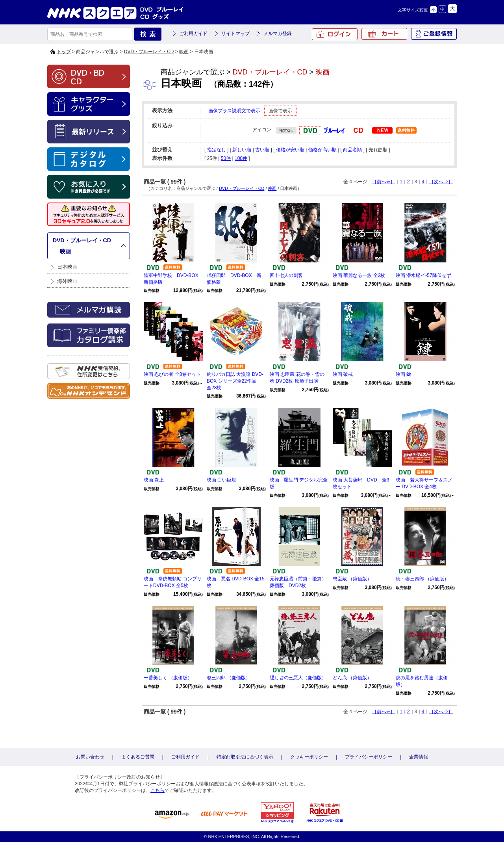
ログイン (335, 34)
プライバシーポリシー (369, 757)
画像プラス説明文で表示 (234, 111)
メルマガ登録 (278, 33)
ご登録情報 (434, 34)
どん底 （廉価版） (352, 678)
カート (384, 34)
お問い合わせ (90, 757)
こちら (157, 790)
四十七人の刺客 (286, 275)
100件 (241, 158)
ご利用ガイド (193, 33)
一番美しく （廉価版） (168, 678)
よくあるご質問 (138, 757)
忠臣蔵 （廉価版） (352, 579)
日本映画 (67, 267)
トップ (64, 52)
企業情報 (419, 757)
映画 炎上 (154, 480)
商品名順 (352, 150)
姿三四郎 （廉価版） (229, 678)
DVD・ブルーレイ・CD (149, 52)
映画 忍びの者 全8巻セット (172, 374)
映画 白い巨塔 (221, 480)
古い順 (262, 150)
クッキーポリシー (309, 757)
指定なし (217, 150)
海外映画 (67, 281)
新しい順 (242, 150)
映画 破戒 (343, 374)
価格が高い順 (322, 150)
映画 (184, 52)
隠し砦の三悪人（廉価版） (298, 678)
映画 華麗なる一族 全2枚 (359, 275)
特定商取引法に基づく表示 (245, 757)
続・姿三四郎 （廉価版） (422, 579)
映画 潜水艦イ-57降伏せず (423, 275)
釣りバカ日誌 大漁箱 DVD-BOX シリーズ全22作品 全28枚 (235, 381)
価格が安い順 (290, 150)
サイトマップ (235, 33)
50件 (226, 158)
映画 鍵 (403, 374)
